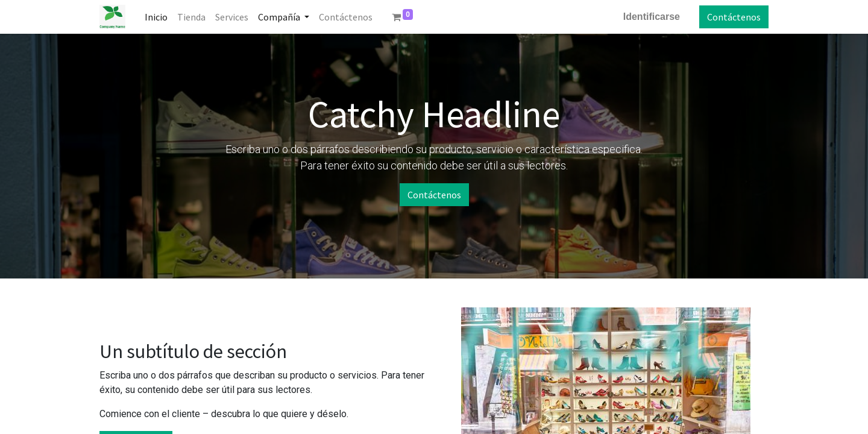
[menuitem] (156, 17)
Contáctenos (734, 17)
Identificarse (652, 17)
